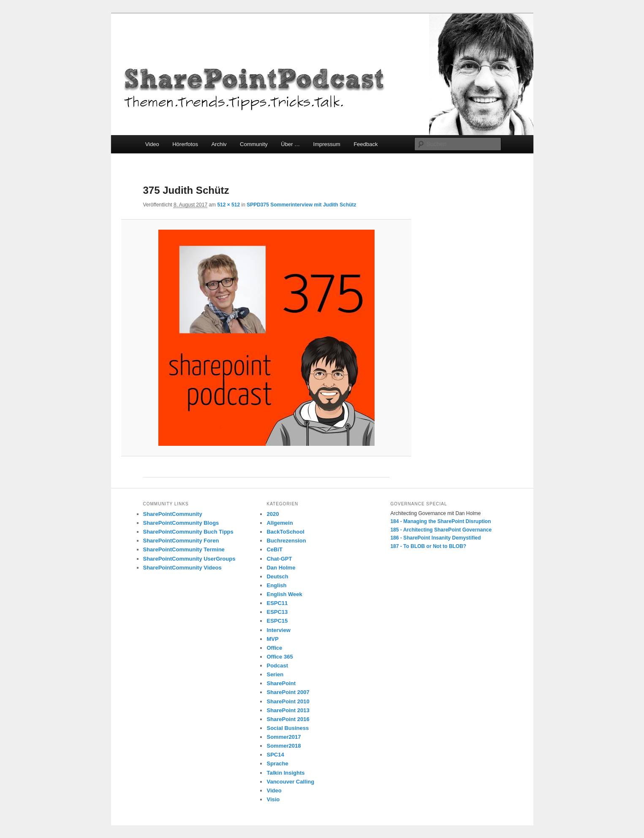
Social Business (288, 728)
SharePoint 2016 (288, 719)
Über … (290, 144)
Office (274, 648)
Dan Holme (281, 568)
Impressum (327, 144)
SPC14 (275, 755)
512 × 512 (228, 205)
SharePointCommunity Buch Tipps (188, 532)
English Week (284, 594)
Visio (273, 799)
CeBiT (274, 549)
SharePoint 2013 (288, 710)
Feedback (365, 144)
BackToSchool (285, 532)
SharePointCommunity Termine (184, 549)
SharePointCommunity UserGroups (189, 559)
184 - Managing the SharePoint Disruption (440, 521)
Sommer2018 (284, 746)
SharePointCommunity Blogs (181, 523)
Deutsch (277, 576)
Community (254, 144)
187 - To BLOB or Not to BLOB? (428, 546)
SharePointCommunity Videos (182, 568)
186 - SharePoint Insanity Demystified (435, 538)
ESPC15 (277, 621)
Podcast (277, 666)
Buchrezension (286, 541)
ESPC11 (277, 603)
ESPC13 (277, 612)
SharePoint (281, 683)
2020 (273, 514)
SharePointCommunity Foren (181, 541)
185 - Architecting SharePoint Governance (441, 530)
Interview (278, 630)
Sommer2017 (284, 737)
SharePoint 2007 (288, 692)
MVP (272, 639)
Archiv (219, 144)
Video (152, 144)
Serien (275, 674)
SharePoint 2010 (288, 701)
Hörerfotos (185, 144)
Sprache (277, 763)
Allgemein (280, 523)
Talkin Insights (285, 773)
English (276, 585)
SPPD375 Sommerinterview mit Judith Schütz (301, 205)
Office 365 (280, 657)
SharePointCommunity (173, 514)
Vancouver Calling (290, 782)
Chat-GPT (279, 559)
